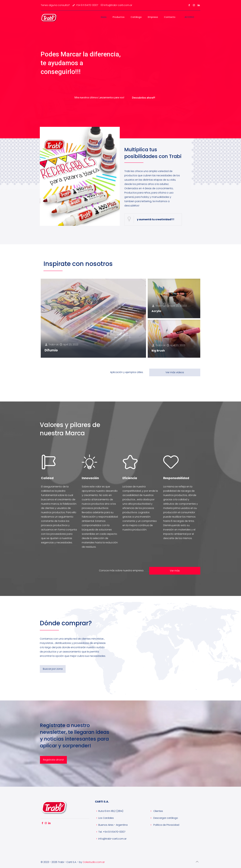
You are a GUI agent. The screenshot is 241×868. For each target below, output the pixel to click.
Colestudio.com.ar (94, 862)
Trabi (52, 345)
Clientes (156, 811)
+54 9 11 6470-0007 (87, 5)
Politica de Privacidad (164, 825)
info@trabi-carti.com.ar (111, 839)
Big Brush (158, 351)
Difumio (51, 350)
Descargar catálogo (164, 818)
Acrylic (156, 311)
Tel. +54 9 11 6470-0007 (110, 832)
